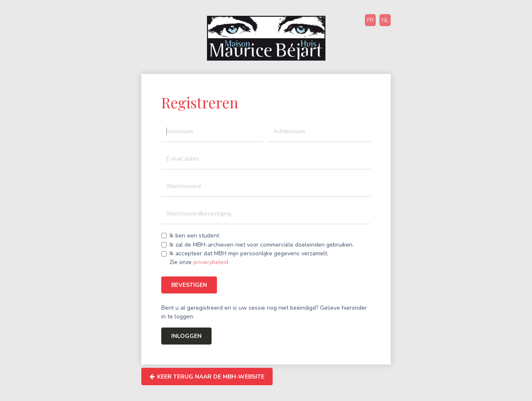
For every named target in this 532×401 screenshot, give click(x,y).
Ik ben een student (194, 236)
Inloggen (186, 336)
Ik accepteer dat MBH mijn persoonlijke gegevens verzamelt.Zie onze (249, 258)
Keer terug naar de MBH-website (207, 377)
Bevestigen (189, 285)
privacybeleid (211, 262)
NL (385, 20)
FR (370, 20)
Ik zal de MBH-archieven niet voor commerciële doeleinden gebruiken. (262, 245)
